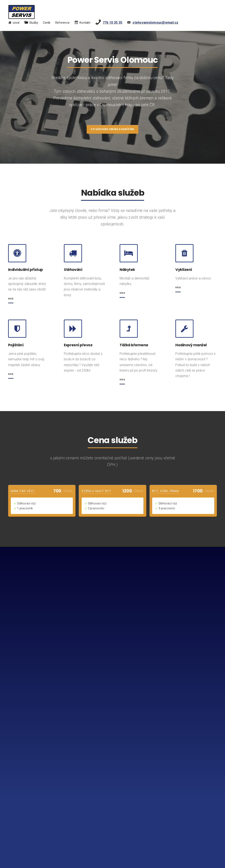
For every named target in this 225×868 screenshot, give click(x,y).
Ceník (47, 23)
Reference (62, 23)
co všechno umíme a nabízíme (112, 131)
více (11, 301)
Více (123, 296)
